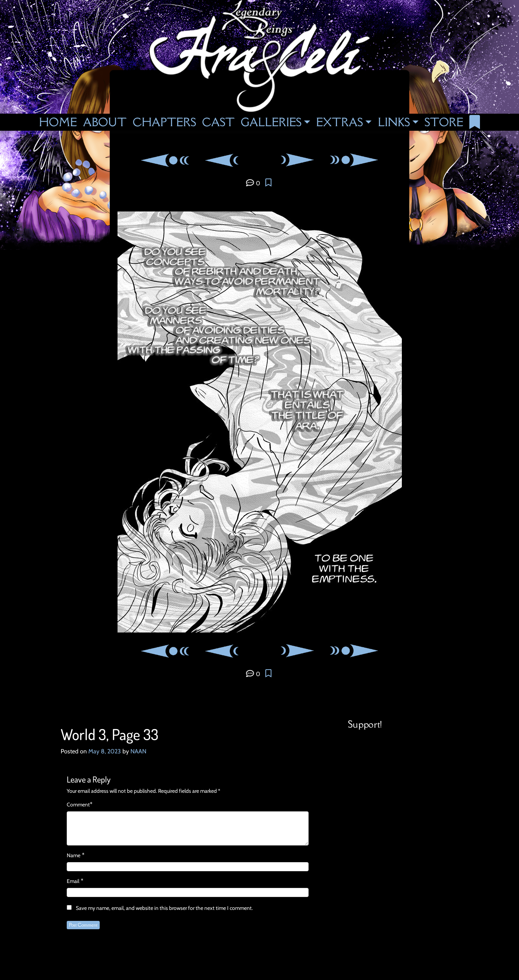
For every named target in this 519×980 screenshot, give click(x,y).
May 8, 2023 (105, 751)
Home (58, 122)
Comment (78, 805)
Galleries (271, 122)
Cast (218, 122)
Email (73, 881)
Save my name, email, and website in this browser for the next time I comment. (164, 908)
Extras (339, 122)
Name (74, 855)
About (105, 122)
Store (444, 122)
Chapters (164, 122)
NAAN (138, 751)
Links (394, 122)
